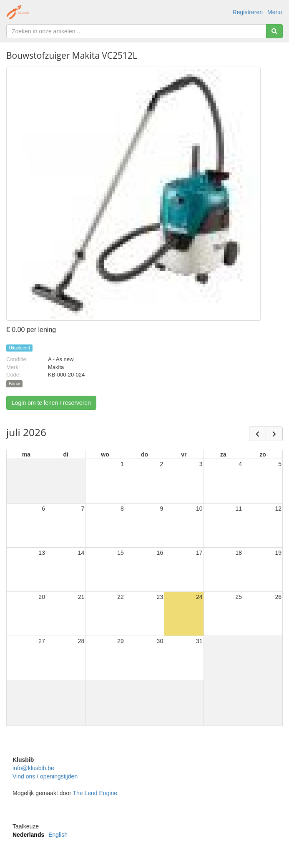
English (58, 835)
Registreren (248, 12)
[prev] (258, 434)
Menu (275, 12)
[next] (274, 434)
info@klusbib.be (33, 768)
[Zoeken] (274, 31)
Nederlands (28, 835)
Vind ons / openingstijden (45, 776)
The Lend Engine (95, 793)
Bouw (14, 384)
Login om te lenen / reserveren (51, 403)
